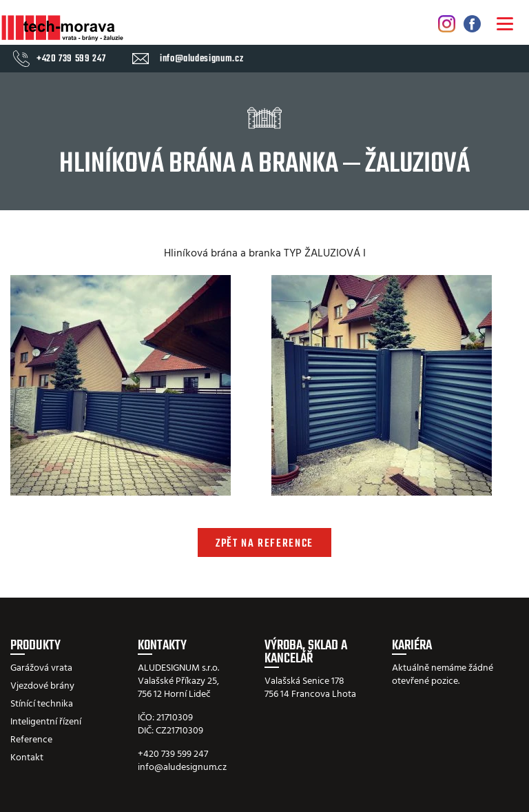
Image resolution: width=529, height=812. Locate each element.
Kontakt (27, 758)
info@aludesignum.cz (201, 59)
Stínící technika (42, 704)
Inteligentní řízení (46, 722)
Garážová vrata (41, 668)
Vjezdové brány (42, 686)
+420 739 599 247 (71, 59)
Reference (31, 740)
